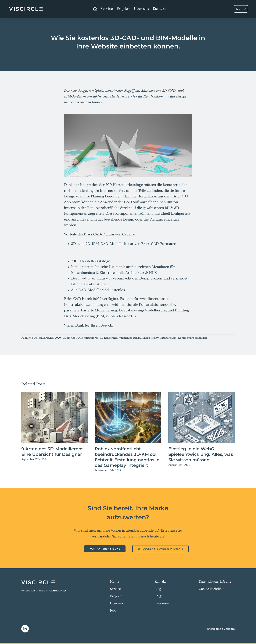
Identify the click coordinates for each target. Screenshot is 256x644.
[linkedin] (25, 629)
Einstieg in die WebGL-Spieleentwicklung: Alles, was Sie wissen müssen (201, 454)
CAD (186, 196)
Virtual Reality (168, 338)
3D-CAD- (170, 91)
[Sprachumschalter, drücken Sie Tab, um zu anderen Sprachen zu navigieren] (241, 9)
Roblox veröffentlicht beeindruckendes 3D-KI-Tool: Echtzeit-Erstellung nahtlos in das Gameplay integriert (127, 457)
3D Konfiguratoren (87, 338)
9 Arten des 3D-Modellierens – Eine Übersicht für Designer (54, 452)
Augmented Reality (130, 338)
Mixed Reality (150, 338)
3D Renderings (109, 338)
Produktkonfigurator (95, 278)
